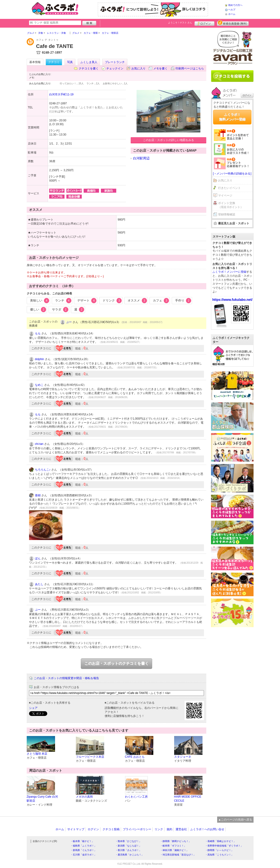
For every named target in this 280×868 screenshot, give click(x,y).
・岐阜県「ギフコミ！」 (173, 846)
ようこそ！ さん (180, 23)
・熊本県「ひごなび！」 (128, 841)
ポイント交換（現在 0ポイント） (231, 205)
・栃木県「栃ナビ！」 (82, 841)
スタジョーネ (183, 757)
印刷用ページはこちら (190, 68)
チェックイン (115, 68)
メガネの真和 (84, 797)
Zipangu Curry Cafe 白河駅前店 (42, 799)
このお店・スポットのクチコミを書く (116, 663)
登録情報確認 (227, 214)
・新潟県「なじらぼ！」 (128, 846)
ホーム (232, 14)
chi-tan (39, 444)
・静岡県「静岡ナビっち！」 (176, 841)
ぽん (38, 558)
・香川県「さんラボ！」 (128, 850)
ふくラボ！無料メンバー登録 (232, 117)
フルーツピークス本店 (90, 757)
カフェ (161, 301)
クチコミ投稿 (111, 829)
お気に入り (138, 68)
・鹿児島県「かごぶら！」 (129, 855)
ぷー (69, 322)
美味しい (40, 301)
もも (38, 333)
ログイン (205, 23)
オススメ (137, 301)
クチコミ (54, 62)
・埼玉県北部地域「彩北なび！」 (178, 855)
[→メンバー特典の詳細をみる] (232, 174)
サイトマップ (76, 829)
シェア (33, 708)
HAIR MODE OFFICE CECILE (188, 799)
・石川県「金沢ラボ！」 (83, 855)
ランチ (63, 301)
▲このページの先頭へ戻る (235, 820)
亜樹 (38, 495)
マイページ (225, 196)
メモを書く (160, 68)
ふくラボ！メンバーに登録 (229, 272)
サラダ (60, 310)
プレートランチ (115, 62)
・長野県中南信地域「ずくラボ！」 (224, 846)
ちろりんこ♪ (43, 470)
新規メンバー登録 (233, 23)
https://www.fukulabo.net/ (233, 300)
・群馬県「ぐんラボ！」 (83, 850)
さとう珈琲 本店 (37, 754)
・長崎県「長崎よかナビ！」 (220, 841)
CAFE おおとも (135, 757)
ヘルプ (232, 10)
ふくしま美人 (89, 62)
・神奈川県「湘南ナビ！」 (174, 850)
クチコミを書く (89, 68)
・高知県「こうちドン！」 (219, 855)
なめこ (39, 385)
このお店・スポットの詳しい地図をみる (168, 140)
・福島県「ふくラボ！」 (83, 846)
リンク (159, 829)
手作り (183, 301)
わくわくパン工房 (136, 797)
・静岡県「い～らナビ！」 (219, 850)
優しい (38, 310)
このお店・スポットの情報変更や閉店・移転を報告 (66, 678)
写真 (70, 62)
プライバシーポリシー (137, 829)
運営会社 (181, 829)
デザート (87, 301)
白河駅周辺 (141, 158)
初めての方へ (235, 5)
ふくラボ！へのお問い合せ (207, 829)
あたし (39, 584)
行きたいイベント (229, 188)
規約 (169, 829)
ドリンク (112, 301)
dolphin (40, 359)
